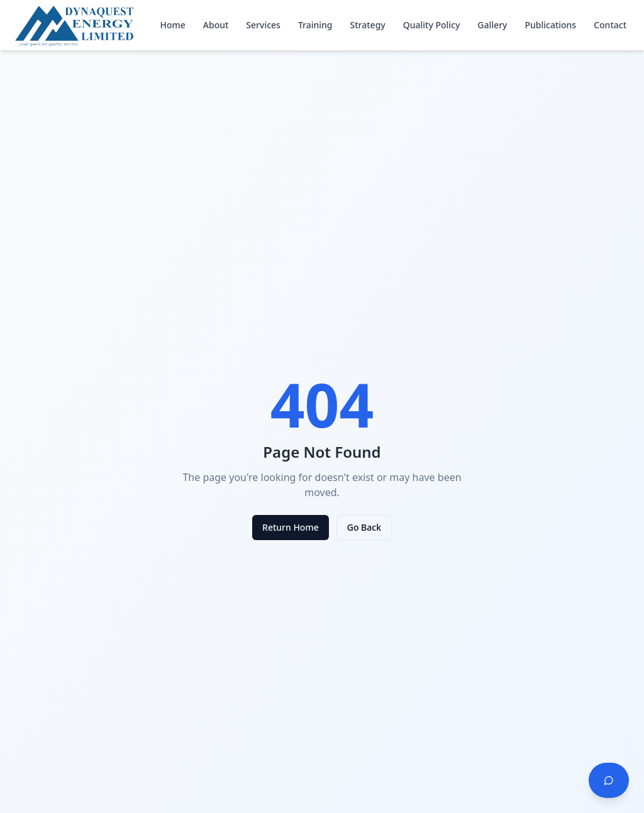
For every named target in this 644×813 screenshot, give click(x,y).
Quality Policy (432, 25)
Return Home (291, 527)
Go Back (364, 527)
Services (263, 25)
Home (172, 25)
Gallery (492, 25)
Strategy (368, 25)
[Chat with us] (609, 780)
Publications (550, 25)
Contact (610, 25)
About (216, 25)
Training (315, 25)
